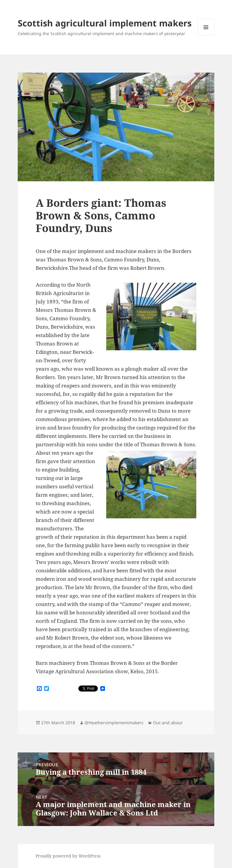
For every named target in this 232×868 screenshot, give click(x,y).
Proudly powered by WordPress (68, 856)
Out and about (168, 723)
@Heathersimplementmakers (114, 723)
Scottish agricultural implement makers (105, 23)
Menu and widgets (206, 36)
